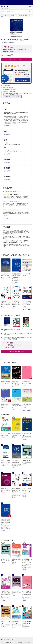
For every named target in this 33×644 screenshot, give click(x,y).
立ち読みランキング (13, 16)
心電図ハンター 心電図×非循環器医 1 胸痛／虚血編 (15, 334)
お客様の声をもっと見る (11, 97)
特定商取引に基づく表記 (24, 642)
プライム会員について (7, 642)
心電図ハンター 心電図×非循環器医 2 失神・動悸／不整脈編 (15, 338)
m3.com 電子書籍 (4, 16)
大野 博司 (4, 43)
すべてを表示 (6, 218)
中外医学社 (11, 43)
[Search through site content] (14, 12)
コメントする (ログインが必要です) (12, 191)
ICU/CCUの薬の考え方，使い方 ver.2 (14, 330)
